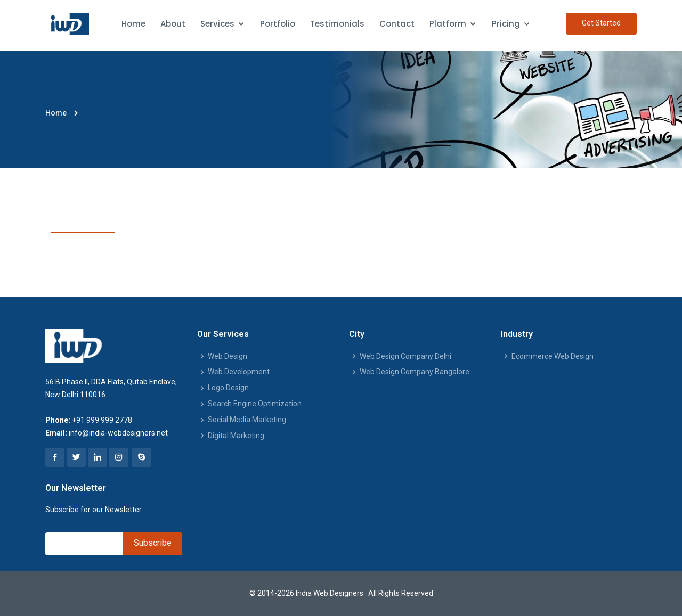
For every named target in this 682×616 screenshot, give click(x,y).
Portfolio (278, 24)
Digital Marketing (236, 436)
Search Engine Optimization (255, 404)
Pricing (506, 24)
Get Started (601, 23)
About (173, 24)
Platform (448, 24)
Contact (397, 24)
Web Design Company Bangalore (415, 372)
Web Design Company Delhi (405, 356)
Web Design (228, 356)
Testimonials (337, 24)
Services (217, 24)
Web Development (239, 372)
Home (133, 24)
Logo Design (228, 388)
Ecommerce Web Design (553, 356)
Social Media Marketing (247, 420)
